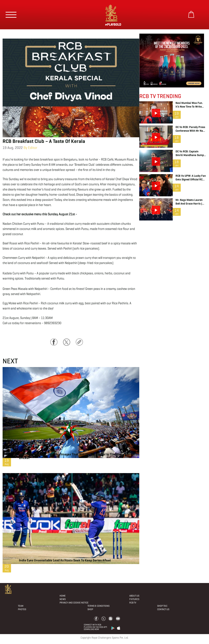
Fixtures (134, 599)
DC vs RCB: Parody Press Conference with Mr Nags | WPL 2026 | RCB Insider (191, 129)
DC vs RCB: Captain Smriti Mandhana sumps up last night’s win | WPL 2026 (191, 153)
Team (21, 606)
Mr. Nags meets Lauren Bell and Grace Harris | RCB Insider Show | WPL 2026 (190, 202)
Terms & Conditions (98, 606)
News (63, 599)
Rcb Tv (133, 603)
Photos (22, 609)
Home (63, 596)
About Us (134, 596)
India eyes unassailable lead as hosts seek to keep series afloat (65, 560)
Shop (90, 609)
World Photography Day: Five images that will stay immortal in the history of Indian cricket (79, 456)
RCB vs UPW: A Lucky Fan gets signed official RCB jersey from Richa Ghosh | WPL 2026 (191, 178)
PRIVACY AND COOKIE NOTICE (74, 603)
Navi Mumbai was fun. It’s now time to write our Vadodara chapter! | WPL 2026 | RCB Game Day (190, 105)
